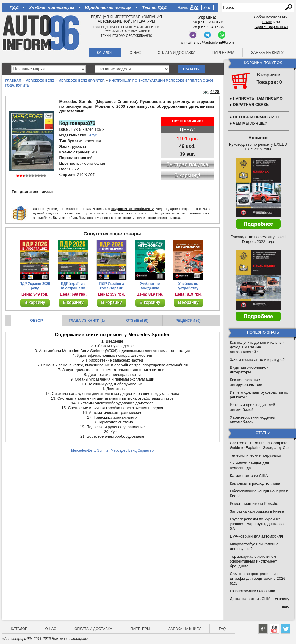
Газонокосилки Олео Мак (252, 591)
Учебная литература (52, 7)
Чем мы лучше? (250, 123)
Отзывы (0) (137, 321)
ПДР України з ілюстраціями (73, 286)
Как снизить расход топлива (255, 483)
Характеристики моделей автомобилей (253, 420)
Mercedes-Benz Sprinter (82, 81)
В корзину (35, 302)
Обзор (36, 321)
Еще (285, 606)
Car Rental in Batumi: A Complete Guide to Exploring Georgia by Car (260, 445)
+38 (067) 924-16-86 (207, 27)
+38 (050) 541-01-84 (207, 22)
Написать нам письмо (258, 98)
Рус (195, 7)
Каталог (105, 53)
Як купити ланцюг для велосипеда (250, 465)
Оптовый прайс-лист (256, 117)
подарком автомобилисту (132, 209)
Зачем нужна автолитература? (257, 360)
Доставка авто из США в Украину (260, 599)
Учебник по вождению (150, 286)
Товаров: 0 (269, 82)
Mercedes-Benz (40, 81)
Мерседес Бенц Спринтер (132, 450)
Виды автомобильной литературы (249, 370)
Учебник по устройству (188, 286)
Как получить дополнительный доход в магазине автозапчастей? (257, 347)
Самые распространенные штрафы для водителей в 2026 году (258, 578)
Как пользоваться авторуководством (246, 382)
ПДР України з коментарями (112, 286)
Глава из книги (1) (87, 321)
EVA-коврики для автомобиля (257, 536)
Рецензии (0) (188, 321)
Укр (207, 7)
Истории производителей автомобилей (253, 407)
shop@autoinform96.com (214, 43)
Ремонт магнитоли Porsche (254, 504)
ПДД (14, 7)
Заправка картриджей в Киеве (257, 511)
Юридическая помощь (108, 7)
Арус (93, 135)
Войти (267, 22)
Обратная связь (251, 105)
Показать (191, 69)
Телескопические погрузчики (256, 455)
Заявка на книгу (267, 53)
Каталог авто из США (249, 476)
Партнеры (140, 629)
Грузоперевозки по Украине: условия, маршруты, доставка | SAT (258, 524)
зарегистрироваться (271, 27)
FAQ (222, 629)
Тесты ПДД (154, 7)
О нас (135, 53)
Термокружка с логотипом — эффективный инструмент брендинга (256, 561)
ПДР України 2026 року (35, 286)
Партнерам (223, 53)
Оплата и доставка (177, 53)
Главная (13, 81)
